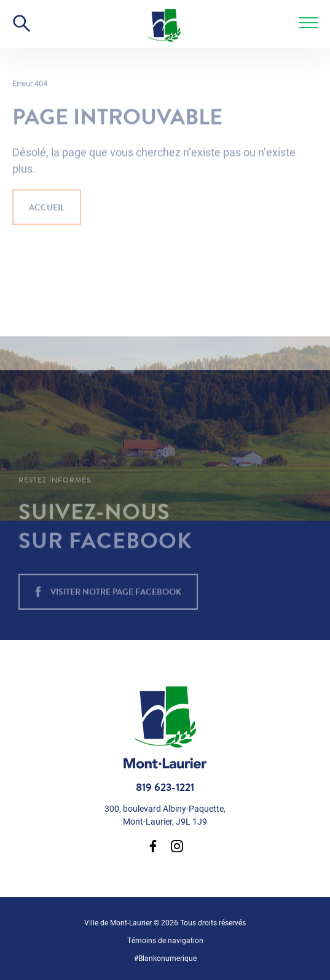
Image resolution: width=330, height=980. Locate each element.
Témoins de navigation (165, 940)
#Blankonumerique (165, 958)
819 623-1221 (165, 787)
